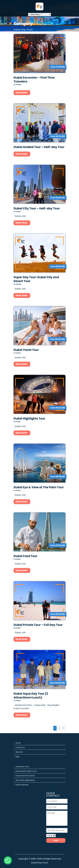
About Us (19, 752)
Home (18, 743)
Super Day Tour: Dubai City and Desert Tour (36, 279)
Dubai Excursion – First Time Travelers (34, 80)
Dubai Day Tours (22, 767)
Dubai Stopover (22, 785)
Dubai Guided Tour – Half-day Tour (39, 147)
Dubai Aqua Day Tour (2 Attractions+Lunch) (31, 696)
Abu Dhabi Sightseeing (25, 780)
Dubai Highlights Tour (29, 419)
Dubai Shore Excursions (25, 776)
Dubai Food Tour (25, 556)
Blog (17, 757)
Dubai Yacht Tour (26, 350)
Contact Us (20, 747)
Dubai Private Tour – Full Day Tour (38, 625)
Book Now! (22, 93)
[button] (5, 861)
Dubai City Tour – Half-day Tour (37, 208)
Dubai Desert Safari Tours (26, 771)
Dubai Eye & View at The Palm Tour (39, 487)
